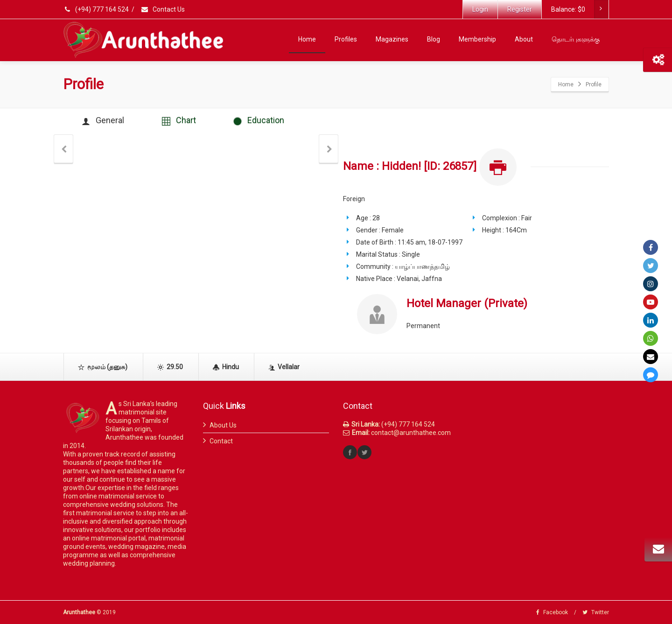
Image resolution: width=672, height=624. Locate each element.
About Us (223, 425)
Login (480, 9)
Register (520, 9)
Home (307, 39)
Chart (179, 121)
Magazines (392, 39)
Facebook (552, 612)
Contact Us (163, 9)
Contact (221, 441)
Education (259, 121)
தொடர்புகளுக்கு (576, 39)
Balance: (580, 9)
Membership (477, 39)
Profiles (346, 39)
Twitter (596, 612)
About (524, 39)
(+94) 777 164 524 (97, 9)
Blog (434, 39)
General (103, 121)
